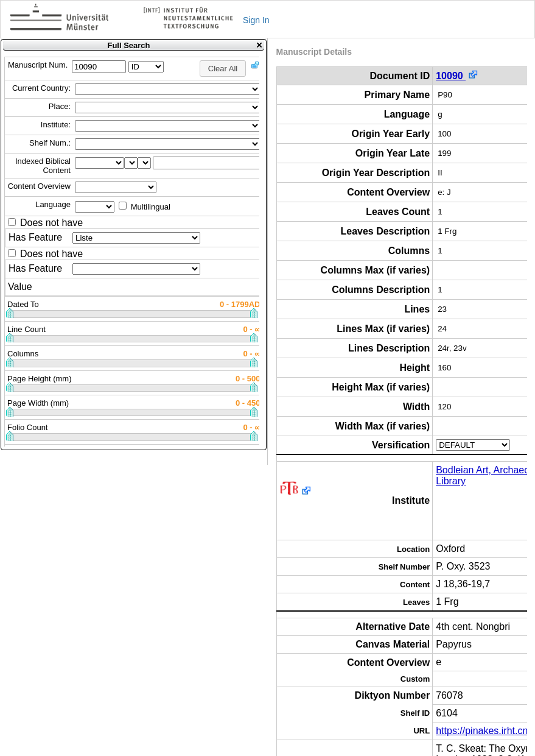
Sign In (256, 20)
